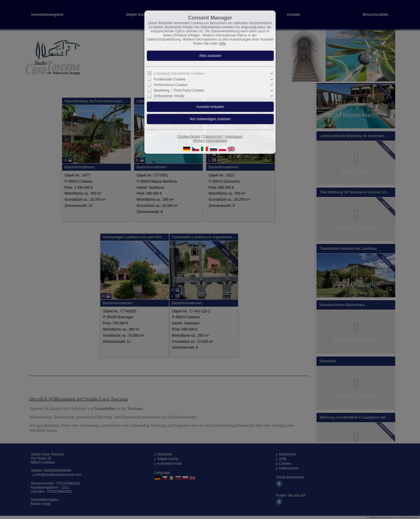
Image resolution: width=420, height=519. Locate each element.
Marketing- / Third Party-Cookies (179, 90)
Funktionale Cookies (170, 79)
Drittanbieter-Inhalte (169, 96)
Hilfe (222, 43)
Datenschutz (213, 137)
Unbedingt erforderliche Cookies (179, 74)
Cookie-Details (189, 137)
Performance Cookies (171, 85)
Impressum (234, 137)
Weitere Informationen (210, 141)
